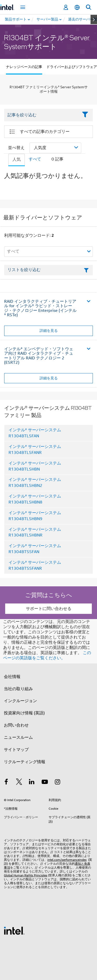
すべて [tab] (35, 159)
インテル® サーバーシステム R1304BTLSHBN (35, 466)
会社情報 (12, 677)
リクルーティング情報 (25, 762)
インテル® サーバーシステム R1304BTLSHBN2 (35, 483)
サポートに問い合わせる (49, 609)
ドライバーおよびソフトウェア (72, 67)
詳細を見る (49, 331)
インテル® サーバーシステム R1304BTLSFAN (35, 433)
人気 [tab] (17, 159)
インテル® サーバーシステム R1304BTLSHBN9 (35, 516)
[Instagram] (57, 783)
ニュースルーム (18, 737)
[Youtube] (45, 783)
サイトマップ (16, 750)
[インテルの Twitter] (19, 783)
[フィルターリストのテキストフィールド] (48, 270)
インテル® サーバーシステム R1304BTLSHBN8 (35, 499)
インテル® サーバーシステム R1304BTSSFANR (35, 565)
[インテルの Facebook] (6, 783)
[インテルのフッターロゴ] (14, 930)
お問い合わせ (16, 725)
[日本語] (77, 7)
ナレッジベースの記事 (24, 67)
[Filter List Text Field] (41, 115)
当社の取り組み (18, 689)
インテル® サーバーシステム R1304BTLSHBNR (35, 532)
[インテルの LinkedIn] (32, 783)
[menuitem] (48, 19)
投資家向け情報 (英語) (24, 713)
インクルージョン (20, 701)
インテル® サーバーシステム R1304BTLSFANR (35, 450)
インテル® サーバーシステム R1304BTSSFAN (35, 549)
